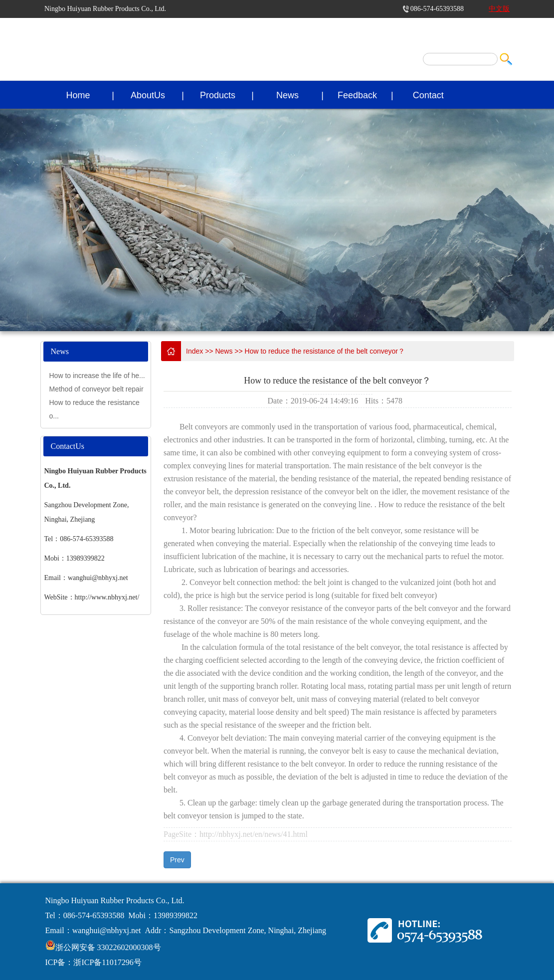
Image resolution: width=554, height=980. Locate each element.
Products (218, 95)
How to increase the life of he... (97, 376)
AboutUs (148, 95)
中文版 (499, 9)
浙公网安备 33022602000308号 (108, 947)
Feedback (357, 95)
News (287, 95)
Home (78, 95)
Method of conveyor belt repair (96, 389)
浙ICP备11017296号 (107, 962)
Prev (177, 860)
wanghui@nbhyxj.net (107, 930)
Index (194, 351)
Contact (428, 95)
